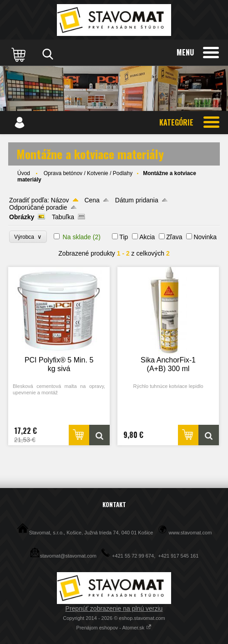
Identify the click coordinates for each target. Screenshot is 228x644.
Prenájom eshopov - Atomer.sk (114, 628)
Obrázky (22, 217)
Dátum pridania (137, 200)
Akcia (147, 237)
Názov (60, 200)
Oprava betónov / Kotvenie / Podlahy (88, 173)
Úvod (24, 173)
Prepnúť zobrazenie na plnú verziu (114, 609)
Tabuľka (63, 217)
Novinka (205, 237)
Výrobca (28, 237)
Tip (124, 237)
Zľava (174, 237)
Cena (92, 200)
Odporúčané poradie (38, 207)
